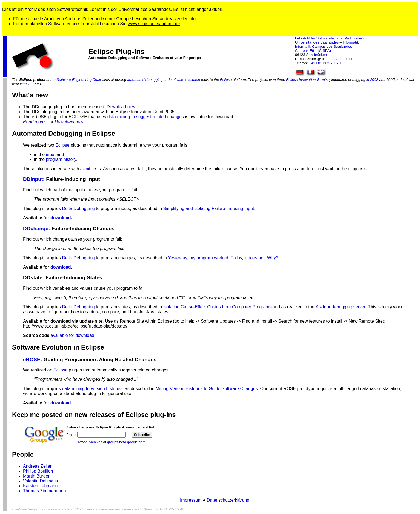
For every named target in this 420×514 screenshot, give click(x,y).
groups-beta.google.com (126, 442)
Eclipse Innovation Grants (307, 80)
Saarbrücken (317, 55)
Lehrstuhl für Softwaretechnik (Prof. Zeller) (329, 38)
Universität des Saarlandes (317, 42)
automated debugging (145, 80)
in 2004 (34, 84)
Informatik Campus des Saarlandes (324, 46)
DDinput (33, 179)
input (51, 154)
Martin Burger (36, 476)
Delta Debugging (78, 208)
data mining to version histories (92, 389)
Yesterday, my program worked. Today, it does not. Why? (223, 258)
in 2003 (372, 80)
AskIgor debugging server (341, 307)
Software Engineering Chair (79, 80)
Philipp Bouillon (38, 471)
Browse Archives (89, 442)
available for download (72, 335)
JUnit (85, 169)
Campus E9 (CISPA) (313, 51)
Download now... (123, 107)
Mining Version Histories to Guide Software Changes (207, 389)
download (61, 218)
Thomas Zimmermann (44, 491)
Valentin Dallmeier (41, 481)
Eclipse (226, 80)
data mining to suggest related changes (146, 117)
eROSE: (33, 360)
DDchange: (37, 228)
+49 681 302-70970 (325, 63)
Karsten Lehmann (40, 486)
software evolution (185, 80)
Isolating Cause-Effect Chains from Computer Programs (217, 307)
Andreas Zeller (37, 466)
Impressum (192, 500)
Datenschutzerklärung (228, 500)
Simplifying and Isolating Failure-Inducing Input (209, 208)
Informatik (351, 42)
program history (61, 159)
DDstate (33, 278)
